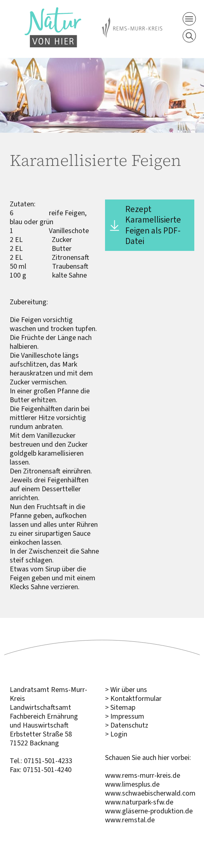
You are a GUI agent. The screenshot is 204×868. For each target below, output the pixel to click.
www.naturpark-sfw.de (139, 802)
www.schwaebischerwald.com (150, 793)
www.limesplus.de (132, 784)
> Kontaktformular (133, 698)
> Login (116, 734)
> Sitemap (120, 707)
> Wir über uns (126, 690)
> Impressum (125, 716)
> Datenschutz (127, 725)
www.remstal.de (130, 820)
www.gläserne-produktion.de (149, 811)
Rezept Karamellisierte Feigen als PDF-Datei (153, 225)
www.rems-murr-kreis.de (143, 775)
